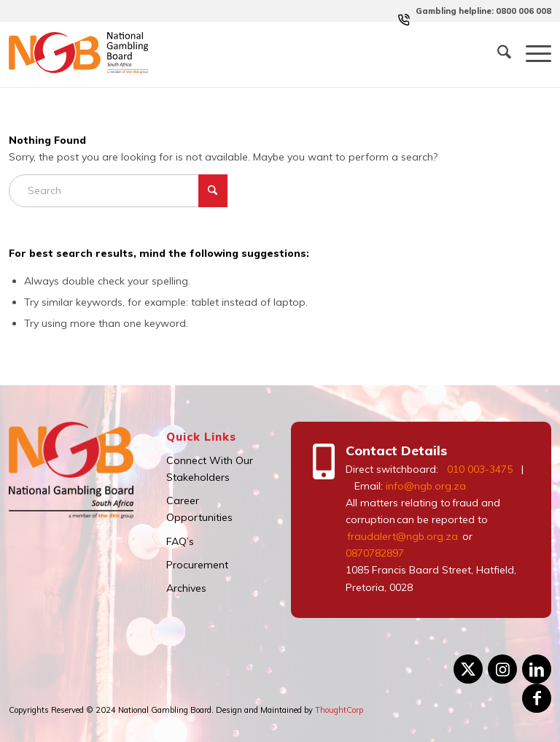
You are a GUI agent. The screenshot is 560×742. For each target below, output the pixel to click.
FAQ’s (180, 541)
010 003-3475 (480, 469)
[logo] (78, 54)
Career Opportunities (199, 509)
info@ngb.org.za (426, 486)
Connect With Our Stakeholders (210, 469)
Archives (186, 588)
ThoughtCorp (339, 710)
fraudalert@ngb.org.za (402, 536)
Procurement (197, 565)
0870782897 (375, 553)
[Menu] (531, 54)
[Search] (497, 54)
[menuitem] (480, 11)
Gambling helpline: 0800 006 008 (483, 11)
